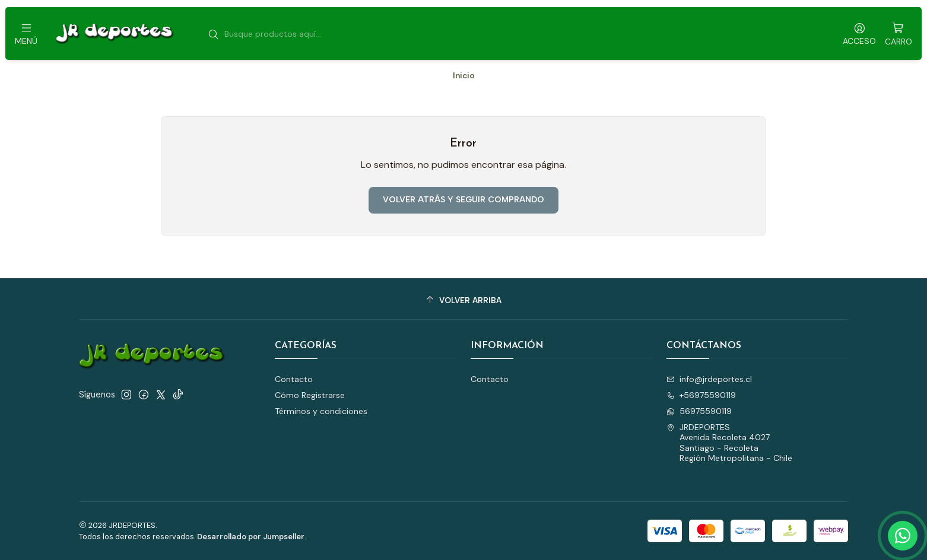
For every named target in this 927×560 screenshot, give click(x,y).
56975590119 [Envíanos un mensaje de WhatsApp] (699, 411)
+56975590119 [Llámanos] (701, 395)
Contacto (294, 379)
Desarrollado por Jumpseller (251, 537)
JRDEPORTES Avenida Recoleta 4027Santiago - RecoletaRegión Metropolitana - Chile (729, 443)
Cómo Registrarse (310, 395)
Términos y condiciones (321, 411)
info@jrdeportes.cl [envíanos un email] (709, 379)
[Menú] (26, 34)
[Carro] (899, 34)
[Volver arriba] (463, 300)
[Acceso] (859, 34)
